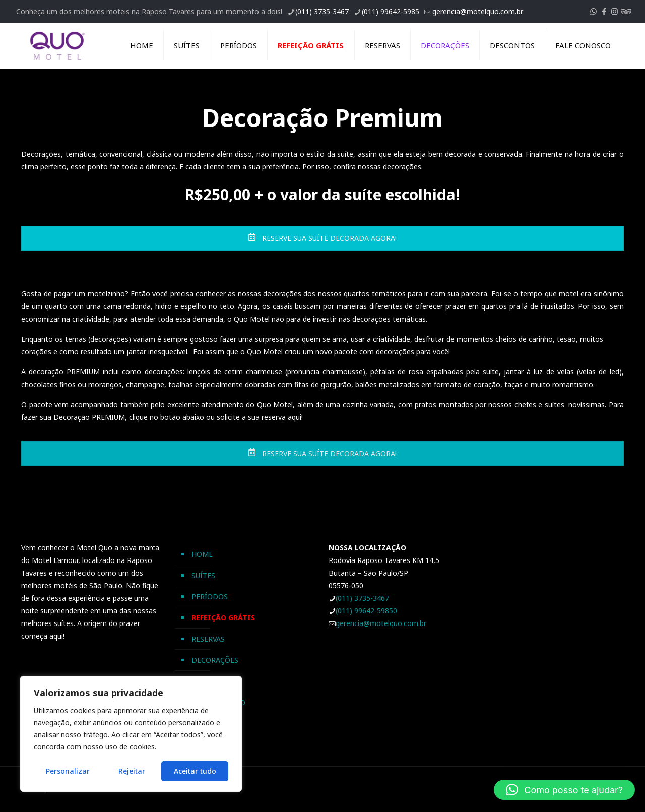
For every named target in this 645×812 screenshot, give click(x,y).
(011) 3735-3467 (362, 598)
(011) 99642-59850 (366, 611)
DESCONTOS (213, 681)
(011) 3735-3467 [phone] (322, 11)
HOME (202, 554)
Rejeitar (132, 771)
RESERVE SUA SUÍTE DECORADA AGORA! (322, 238)
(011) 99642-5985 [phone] (391, 11)
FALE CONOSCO (218, 702)
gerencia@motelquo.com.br (381, 623)
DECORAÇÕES (215, 660)
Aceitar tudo (195, 771)
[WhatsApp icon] (593, 11)
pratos (426, 404)
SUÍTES (203, 575)
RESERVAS (208, 639)
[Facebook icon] (604, 11)
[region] (131, 734)
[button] (564, 790)
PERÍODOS (210, 597)
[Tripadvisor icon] (625, 11)
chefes (525, 404)
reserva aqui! (282, 417)
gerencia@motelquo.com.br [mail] (478, 11)
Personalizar (68, 771)
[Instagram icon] (615, 11)
